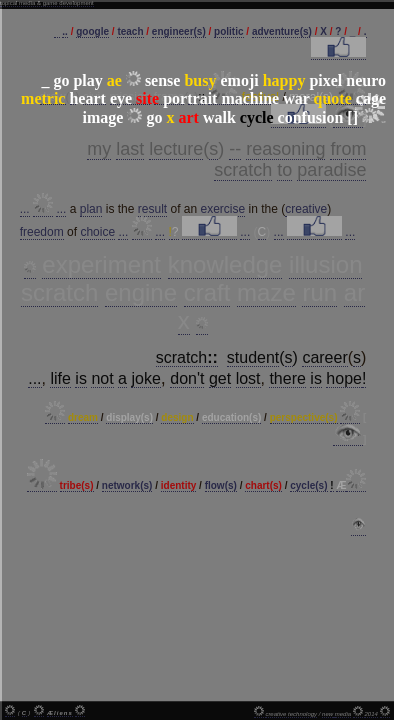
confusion (311, 117)
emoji (239, 80)
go (61, 80)
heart (87, 98)
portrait (190, 98)
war (296, 98)
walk (219, 117)
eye (121, 98)
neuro (366, 80)
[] (352, 117)
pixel (325, 80)
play (87, 80)
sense (163, 80)
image (103, 117)
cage (371, 98)
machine (250, 98)
